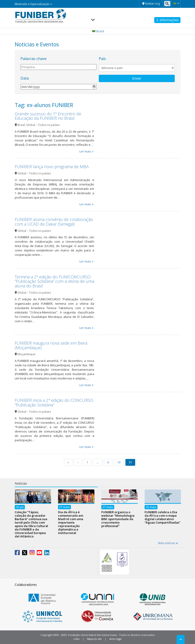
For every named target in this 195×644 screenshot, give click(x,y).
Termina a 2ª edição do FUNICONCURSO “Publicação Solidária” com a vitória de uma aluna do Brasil (54, 281)
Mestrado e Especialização (33, 4)
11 (130, 462)
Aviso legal (115, 639)
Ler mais (85, 151)
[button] (176, 3)
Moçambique (26, 354)
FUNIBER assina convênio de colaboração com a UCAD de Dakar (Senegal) (54, 222)
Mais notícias (168, 543)
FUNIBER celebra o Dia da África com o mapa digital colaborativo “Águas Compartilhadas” (162, 517)
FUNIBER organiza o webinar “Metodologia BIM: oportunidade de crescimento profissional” (118, 519)
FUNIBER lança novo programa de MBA (52, 167)
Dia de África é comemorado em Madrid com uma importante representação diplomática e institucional (71, 522)
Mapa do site (94, 639)
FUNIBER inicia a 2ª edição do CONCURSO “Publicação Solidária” (54, 402)
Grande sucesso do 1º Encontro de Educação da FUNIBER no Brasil (48, 116)
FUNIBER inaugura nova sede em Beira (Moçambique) (51, 345)
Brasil (21, 125)
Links (76, 639)
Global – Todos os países (43, 125)
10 (119, 462)
